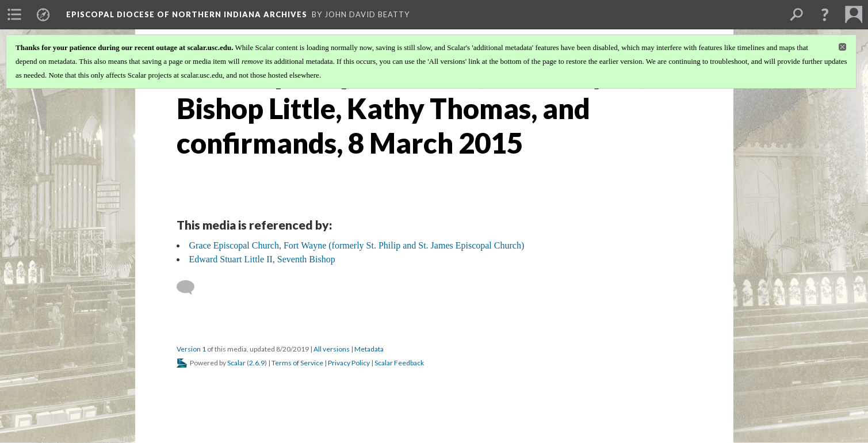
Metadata (369, 349)
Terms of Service (297, 363)
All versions (332, 349)
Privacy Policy (349, 363)
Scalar (236, 363)
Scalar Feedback (399, 363)
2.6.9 (257, 363)
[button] (825, 14)
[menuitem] (14, 14)
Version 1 (191, 349)
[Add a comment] (191, 288)
